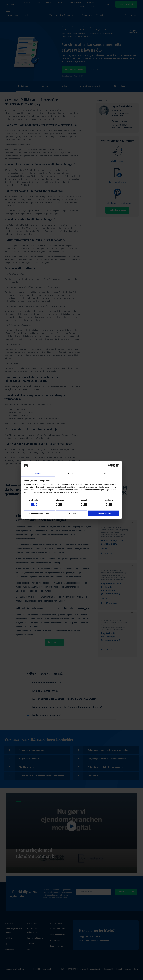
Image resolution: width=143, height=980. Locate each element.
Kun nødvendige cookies (39, 513)
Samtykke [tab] (38, 473)
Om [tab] (105, 473)
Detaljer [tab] (71, 473)
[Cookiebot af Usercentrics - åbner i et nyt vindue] (110, 465)
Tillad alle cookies (104, 513)
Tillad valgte (71, 513)
